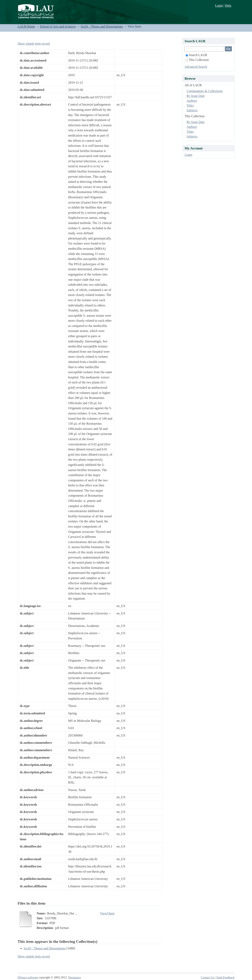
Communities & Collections (205, 91)
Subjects (192, 110)
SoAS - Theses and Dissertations (102, 26)
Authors (192, 101)
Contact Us (208, 977)
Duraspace (75, 977)
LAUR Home (26, 26)
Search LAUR (196, 55)
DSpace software (28, 977)
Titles (190, 105)
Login (219, 6)
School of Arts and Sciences (58, 26)
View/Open (107, 913)
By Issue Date (196, 96)
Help (228, 6)
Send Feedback (225, 977)
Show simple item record (34, 44)
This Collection (197, 60)
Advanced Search (196, 67)
